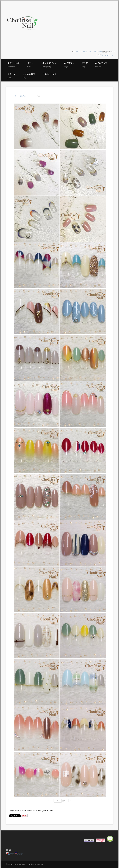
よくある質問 (29, 76)
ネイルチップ (101, 65)
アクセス (11, 76)
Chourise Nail (21, 96)
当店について (13, 65)
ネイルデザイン (50, 65)
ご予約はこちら (50, 74)
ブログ (85, 65)
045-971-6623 (81, 52)
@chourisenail (108, 55)
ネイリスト (69, 65)
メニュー (31, 65)
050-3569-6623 (95, 52)
